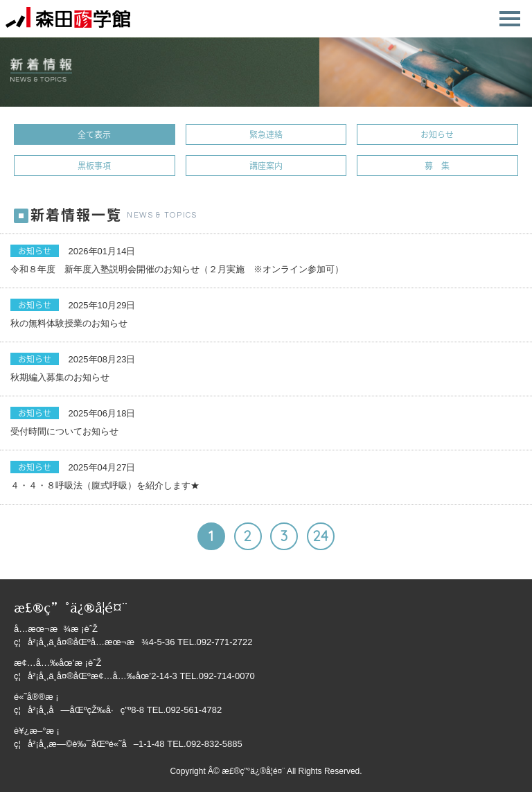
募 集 (437, 166)
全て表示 (94, 134)
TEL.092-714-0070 (217, 676)
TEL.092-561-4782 (184, 710)
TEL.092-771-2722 (215, 642)
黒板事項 (94, 166)
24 (321, 536)
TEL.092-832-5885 (204, 744)
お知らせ (437, 134)
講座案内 (266, 166)
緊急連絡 (266, 134)
